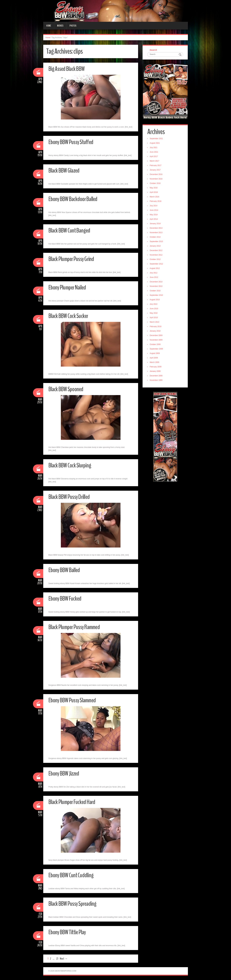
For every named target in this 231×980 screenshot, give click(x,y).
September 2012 (157, 264)
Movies (60, 26)
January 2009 (156, 372)
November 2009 (157, 340)
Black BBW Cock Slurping (72, 465)
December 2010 (157, 282)
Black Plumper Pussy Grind (73, 259)
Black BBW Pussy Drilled (71, 497)
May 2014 (154, 215)
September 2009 (157, 349)
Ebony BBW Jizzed (65, 773)
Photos (73, 26)
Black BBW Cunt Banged (71, 230)
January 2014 (156, 224)
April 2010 (154, 318)
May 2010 (154, 313)
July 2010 (154, 305)
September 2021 (157, 139)
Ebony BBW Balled (66, 570)
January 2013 (156, 246)
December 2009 (157, 336)
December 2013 (157, 228)
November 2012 (157, 255)
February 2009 (156, 367)
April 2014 (154, 220)
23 (57, 959)
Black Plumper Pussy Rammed (77, 627)
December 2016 (157, 175)
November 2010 (157, 287)
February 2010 (156, 327)
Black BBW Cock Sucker (70, 316)
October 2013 (156, 237)
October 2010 (156, 291)
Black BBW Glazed (65, 170)
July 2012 (154, 273)
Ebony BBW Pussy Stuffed (73, 142)
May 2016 (154, 188)
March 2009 (155, 363)
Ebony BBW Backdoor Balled (75, 199)
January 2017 (156, 170)
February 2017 (156, 166)
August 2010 (155, 300)
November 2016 (157, 179)
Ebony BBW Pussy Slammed (74, 700)
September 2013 (157, 242)
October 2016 (156, 184)
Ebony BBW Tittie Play (69, 932)
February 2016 (156, 202)
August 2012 (155, 269)
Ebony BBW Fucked (66, 598)
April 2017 (154, 157)
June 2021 (154, 152)
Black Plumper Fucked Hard (74, 802)
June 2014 (154, 211)
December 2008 (157, 376)
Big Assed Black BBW (68, 69)
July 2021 (154, 148)
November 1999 (157, 381)
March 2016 (155, 197)
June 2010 (154, 309)
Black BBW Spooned (67, 389)
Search (154, 50)
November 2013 (157, 233)
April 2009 (154, 358)
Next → (64, 959)
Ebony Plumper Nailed (69, 287)
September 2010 (157, 296)
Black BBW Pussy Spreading (75, 904)
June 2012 (154, 278)
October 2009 (156, 345)
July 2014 (154, 206)
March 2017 (155, 161)
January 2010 (156, 331)
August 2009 (155, 354)
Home (49, 26)
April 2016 (154, 193)
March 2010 (155, 322)
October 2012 (156, 260)
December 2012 (157, 251)
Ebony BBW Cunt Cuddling (73, 875)
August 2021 (155, 143)
